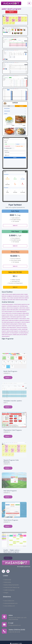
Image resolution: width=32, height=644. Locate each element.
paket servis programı (14, 320)
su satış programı (23, 331)
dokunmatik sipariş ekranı (13, 310)
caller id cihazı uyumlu (7, 294)
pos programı (18, 322)
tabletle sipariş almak (18, 335)
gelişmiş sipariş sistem (18, 294)
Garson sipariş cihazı (7, 313)
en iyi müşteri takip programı (20, 311)
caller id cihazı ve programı (12, 308)
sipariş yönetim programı (12, 331)
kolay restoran (10, 315)
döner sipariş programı (24, 310)
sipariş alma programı (22, 327)
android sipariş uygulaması (20, 304)
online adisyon (23, 319)
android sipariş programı (8, 304)
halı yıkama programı (17, 313)
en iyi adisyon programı (7, 311)
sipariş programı (6, 329)
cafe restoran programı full (13, 306)
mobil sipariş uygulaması (16, 317)
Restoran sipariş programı (12, 324)
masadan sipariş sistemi (20, 315)
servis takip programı (12, 327)
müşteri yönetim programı (13, 319)
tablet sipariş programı (7, 335)
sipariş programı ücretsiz (16, 329)
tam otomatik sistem (11, 300)
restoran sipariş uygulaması (15, 326)
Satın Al (15, 226)
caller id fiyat (22, 308)
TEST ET (11, 12)
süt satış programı (14, 333)
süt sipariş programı (24, 333)
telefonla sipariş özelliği (22, 300)
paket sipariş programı (9, 322)
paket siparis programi (11, 9)
